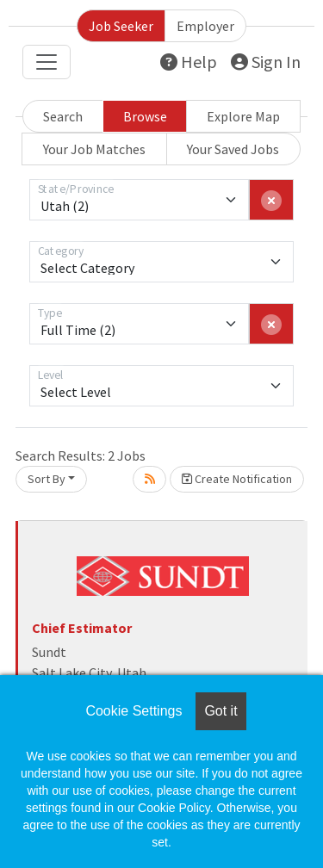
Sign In (266, 62)
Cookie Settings (134, 711)
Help (189, 62)
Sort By (47, 479)
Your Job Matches (94, 149)
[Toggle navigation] (47, 62)
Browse (145, 116)
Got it (221, 711)
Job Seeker (121, 26)
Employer (205, 26)
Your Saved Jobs (233, 149)
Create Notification (237, 479)
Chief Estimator (82, 628)
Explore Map (243, 116)
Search (63, 116)
